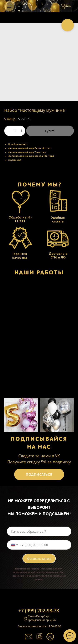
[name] (39, 531)
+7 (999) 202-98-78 (39, 611)
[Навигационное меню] (9, 6)
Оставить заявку (39, 559)
